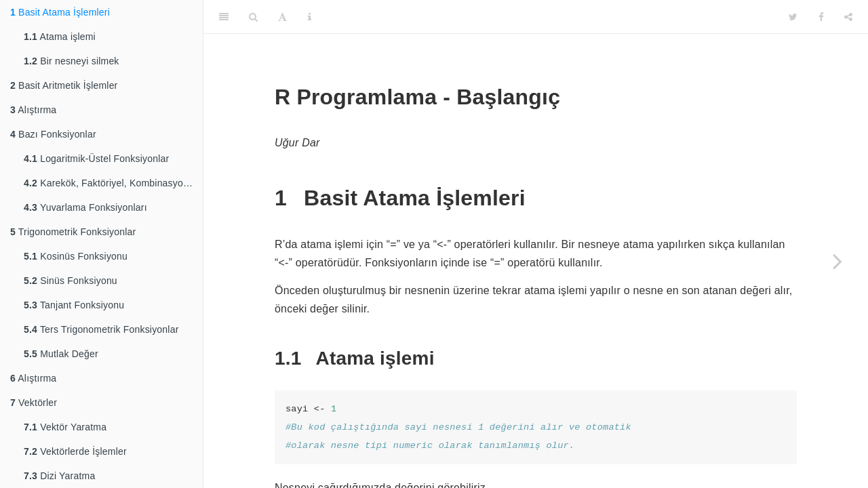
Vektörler (34, 403)
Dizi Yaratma (59, 476)
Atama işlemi (60, 37)
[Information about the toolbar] (310, 17)
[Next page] (837, 261)
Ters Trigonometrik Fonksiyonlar (101, 329)
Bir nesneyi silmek (72, 61)
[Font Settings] (282, 17)
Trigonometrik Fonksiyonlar (73, 232)
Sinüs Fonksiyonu (71, 281)
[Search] (253, 17)
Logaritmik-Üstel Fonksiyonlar (96, 159)
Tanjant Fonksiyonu (74, 305)
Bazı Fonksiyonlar (53, 134)
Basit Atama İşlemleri (60, 12)
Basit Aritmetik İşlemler (64, 85)
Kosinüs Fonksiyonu (76, 256)
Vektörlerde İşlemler (75, 451)
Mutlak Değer (61, 354)
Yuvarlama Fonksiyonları (85, 207)
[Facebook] (821, 17)
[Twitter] (793, 17)
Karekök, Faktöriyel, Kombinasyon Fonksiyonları (113, 183)
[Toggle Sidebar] (224, 17)
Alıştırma (33, 110)
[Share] (848, 17)
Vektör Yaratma (65, 427)
